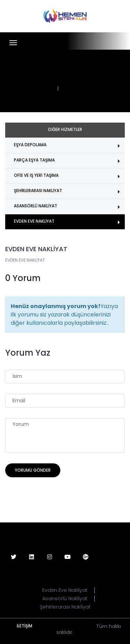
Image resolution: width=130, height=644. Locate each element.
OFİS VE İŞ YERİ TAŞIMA (36, 175)
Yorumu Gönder (33, 470)
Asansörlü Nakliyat (65, 599)
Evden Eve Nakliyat (65, 590)
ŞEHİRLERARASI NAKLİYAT (38, 191)
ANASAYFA (42, 89)
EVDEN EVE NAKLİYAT (34, 221)
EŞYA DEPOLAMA (30, 145)
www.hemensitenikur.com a (61, 626)
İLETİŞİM (24, 626)
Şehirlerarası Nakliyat (65, 607)
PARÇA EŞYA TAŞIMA (34, 160)
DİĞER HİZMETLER (65, 129)
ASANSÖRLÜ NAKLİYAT (36, 206)
